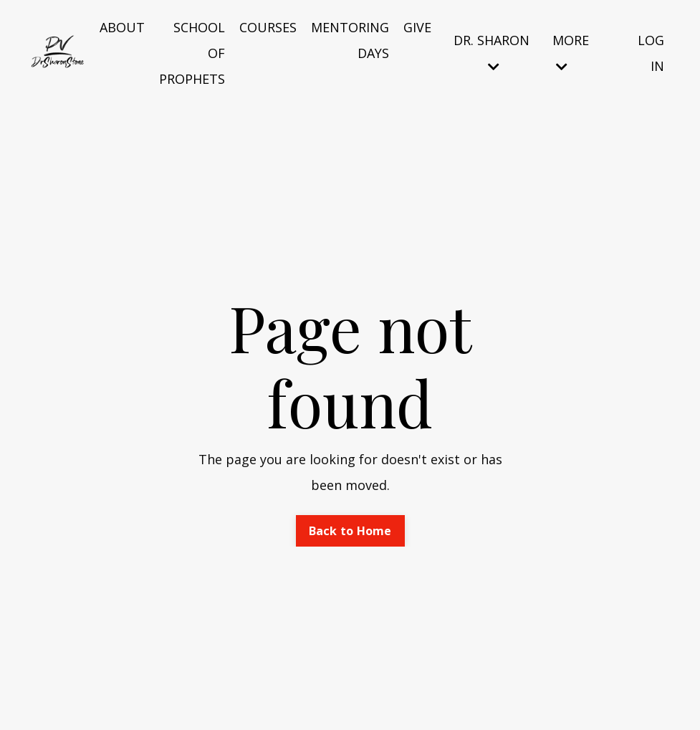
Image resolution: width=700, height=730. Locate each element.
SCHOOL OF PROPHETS (192, 53)
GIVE (417, 27)
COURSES (268, 27)
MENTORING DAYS (350, 40)
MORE (571, 52)
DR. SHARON (492, 52)
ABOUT (122, 27)
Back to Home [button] (350, 531)
